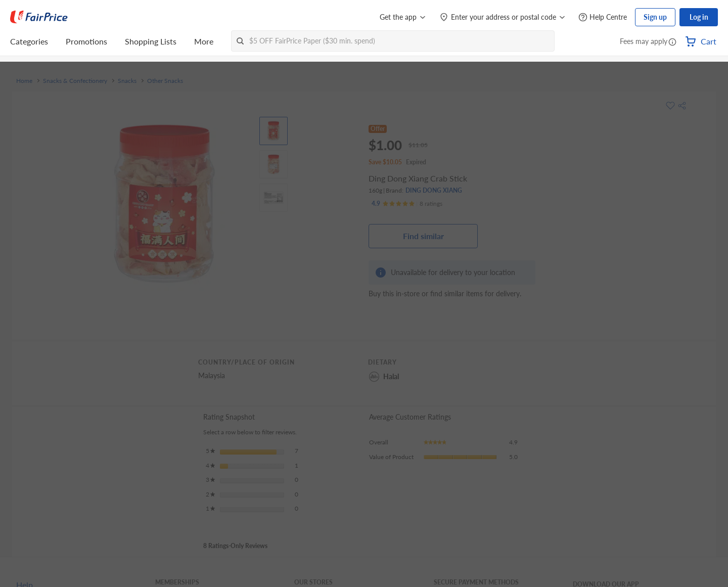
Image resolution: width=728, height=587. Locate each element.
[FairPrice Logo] (39, 17)
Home (24, 81)
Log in (699, 17)
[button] (672, 42)
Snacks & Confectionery (75, 81)
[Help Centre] (603, 17)
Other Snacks (165, 81)
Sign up (655, 17)
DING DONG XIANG (434, 190)
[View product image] (274, 131)
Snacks (127, 81)
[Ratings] (407, 204)
